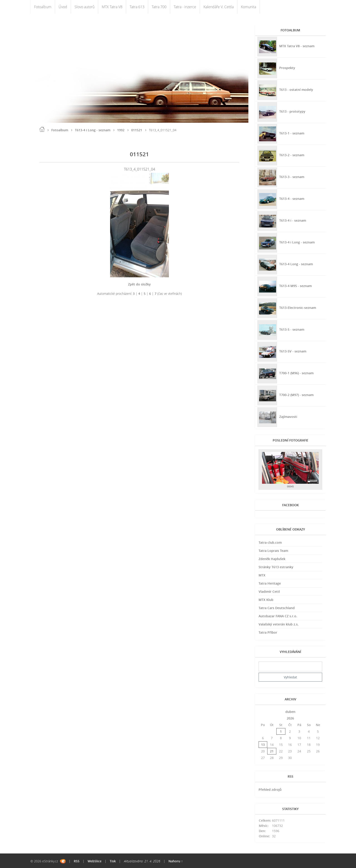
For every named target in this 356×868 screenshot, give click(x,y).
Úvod (63, 7)
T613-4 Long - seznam (296, 264)
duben (290, 712)
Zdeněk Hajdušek (272, 559)
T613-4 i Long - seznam (93, 130)
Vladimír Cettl (269, 591)
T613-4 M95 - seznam (295, 286)
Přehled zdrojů (270, 790)
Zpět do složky (139, 284)
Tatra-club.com (270, 542)
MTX (262, 575)
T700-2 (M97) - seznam (296, 395)
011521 (137, 130)
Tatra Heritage (270, 583)
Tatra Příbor (268, 632)
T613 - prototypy (292, 111)
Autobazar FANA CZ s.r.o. (278, 616)
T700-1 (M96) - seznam (296, 373)
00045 (290, 486)
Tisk (113, 861)
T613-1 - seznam (292, 133)
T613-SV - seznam (293, 351)
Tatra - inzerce (185, 7)
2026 (290, 718)
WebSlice (95, 861)
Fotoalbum (43, 7)
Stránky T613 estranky (276, 567)
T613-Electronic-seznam (298, 308)
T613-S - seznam (292, 329)
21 (272, 751)
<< (263, 712)
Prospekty (287, 68)
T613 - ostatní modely (296, 90)
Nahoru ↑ (176, 861)
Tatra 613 (137, 7)
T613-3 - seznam (292, 177)
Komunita (248, 7)
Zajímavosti (288, 417)
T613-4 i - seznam (293, 220)
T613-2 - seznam (292, 155)
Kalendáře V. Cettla (219, 7)
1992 (121, 130)
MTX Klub (266, 600)
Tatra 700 (159, 7)
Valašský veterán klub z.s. (279, 624)
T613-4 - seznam (292, 199)
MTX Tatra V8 (112, 7)
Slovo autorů (84, 7)
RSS (77, 861)
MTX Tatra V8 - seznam (297, 46)
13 (263, 745)
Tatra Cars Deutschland (277, 608)
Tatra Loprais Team (273, 551)
